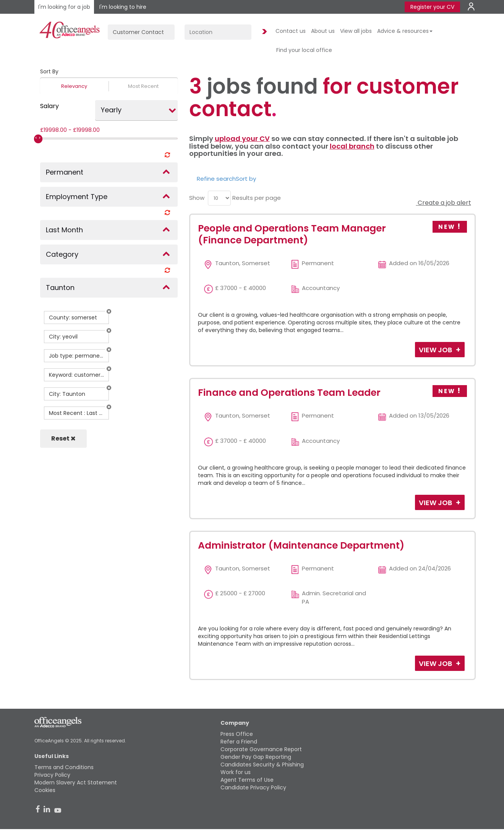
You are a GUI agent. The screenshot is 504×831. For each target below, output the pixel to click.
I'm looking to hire (123, 7)
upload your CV (242, 138)
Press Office (237, 734)
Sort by (246, 179)
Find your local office (304, 50)
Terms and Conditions (64, 767)
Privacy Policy (52, 775)
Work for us (236, 772)
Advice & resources (405, 31)
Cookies (45, 790)
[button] (109, 311)
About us (323, 31)
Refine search (216, 179)
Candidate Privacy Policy (253, 787)
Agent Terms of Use (247, 780)
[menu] (219, 198)
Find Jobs (263, 32)
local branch (352, 146)
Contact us (291, 31)
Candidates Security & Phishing (262, 765)
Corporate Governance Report (261, 749)
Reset (63, 438)
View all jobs (356, 31)
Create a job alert (444, 203)
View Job (436, 350)
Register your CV (432, 7)
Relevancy (74, 86)
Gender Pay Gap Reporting (256, 757)
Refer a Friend (239, 742)
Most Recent (143, 86)
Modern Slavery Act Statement (76, 782)
